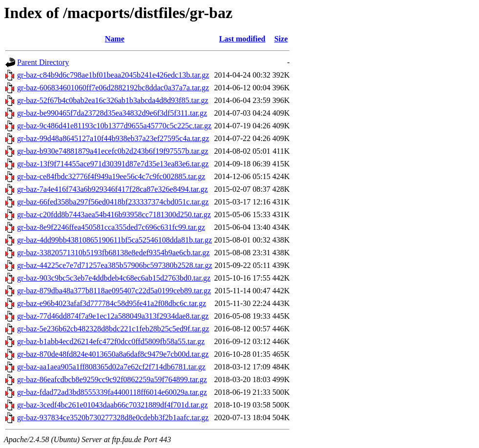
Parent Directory (43, 62)
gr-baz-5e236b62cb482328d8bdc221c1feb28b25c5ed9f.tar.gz (113, 329)
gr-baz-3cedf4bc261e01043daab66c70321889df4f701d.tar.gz (113, 405)
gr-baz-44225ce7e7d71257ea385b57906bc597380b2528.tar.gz (115, 265)
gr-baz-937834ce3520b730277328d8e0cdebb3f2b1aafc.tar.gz (113, 417)
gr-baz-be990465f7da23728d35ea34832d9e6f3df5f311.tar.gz (112, 113)
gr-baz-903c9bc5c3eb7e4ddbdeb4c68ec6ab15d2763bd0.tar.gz (114, 278)
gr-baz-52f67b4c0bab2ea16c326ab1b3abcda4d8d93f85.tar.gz (113, 100)
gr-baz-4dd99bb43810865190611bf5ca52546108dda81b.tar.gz (115, 240)
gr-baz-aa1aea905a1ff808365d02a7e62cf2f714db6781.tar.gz (111, 367)
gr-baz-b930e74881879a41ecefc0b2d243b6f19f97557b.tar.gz (113, 151)
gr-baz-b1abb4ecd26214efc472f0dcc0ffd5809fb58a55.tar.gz (111, 341)
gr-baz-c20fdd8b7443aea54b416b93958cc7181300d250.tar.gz (114, 214)
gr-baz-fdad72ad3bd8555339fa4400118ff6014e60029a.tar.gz (112, 392)
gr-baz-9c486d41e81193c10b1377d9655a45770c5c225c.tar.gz (114, 126)
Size (281, 39)
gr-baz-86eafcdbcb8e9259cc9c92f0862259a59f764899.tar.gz (112, 379)
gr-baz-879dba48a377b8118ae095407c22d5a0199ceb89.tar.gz (114, 291)
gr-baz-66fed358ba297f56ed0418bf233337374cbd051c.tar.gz (113, 202)
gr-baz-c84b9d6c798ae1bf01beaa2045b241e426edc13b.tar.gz (113, 75)
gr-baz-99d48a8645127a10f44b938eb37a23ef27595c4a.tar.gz (113, 138)
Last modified (242, 39)
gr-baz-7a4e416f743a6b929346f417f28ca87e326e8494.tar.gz (113, 189)
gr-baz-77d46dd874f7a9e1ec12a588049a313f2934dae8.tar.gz (113, 316)
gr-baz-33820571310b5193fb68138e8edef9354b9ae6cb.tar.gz (113, 253)
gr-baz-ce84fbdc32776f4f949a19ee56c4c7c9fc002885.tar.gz (111, 176)
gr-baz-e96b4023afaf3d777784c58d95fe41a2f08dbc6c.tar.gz (112, 303)
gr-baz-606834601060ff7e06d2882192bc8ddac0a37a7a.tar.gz (113, 88)
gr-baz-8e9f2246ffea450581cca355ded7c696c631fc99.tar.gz (111, 227)
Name (115, 39)
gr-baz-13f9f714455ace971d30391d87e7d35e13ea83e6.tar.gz (113, 164)
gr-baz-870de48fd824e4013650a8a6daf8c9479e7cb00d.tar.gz (113, 354)
